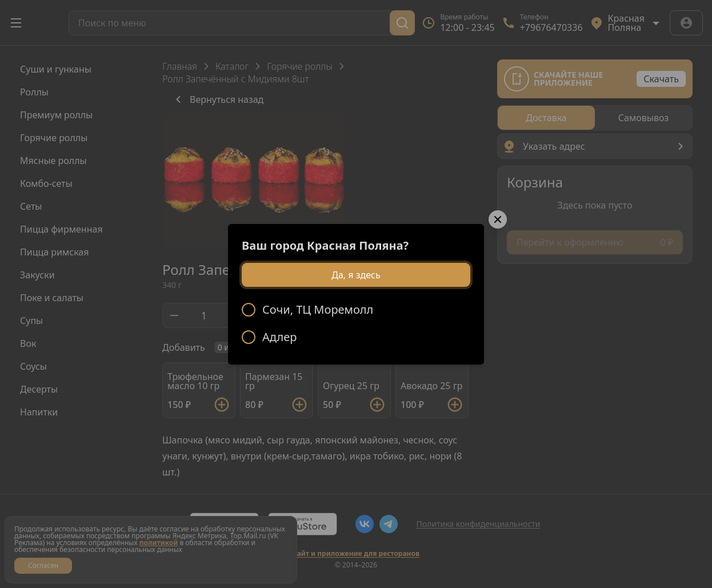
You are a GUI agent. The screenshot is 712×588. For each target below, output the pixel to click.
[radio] (356, 310)
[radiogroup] (356, 323)
